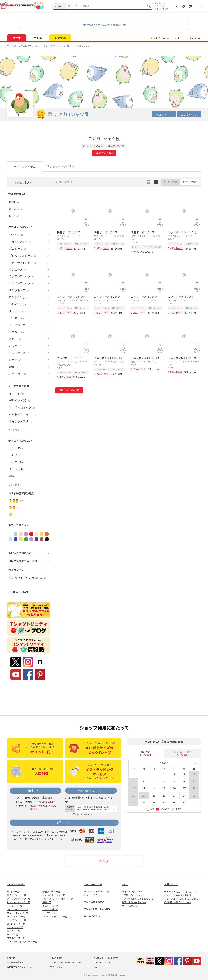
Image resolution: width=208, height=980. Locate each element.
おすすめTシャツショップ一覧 (58, 899)
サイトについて (130, 906)
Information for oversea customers (104, 25)
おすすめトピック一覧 (54, 895)
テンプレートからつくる (97, 891)
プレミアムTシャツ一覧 (19, 899)
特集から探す (21, 592)
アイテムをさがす (16, 884)
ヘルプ (178, 38)
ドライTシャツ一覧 (17, 895)
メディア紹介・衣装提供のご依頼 (181, 899)
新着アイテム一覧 (51, 891)
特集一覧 (47, 902)
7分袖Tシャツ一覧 (16, 924)
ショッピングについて (133, 891)
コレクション (189, 115)
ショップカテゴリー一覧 (55, 916)
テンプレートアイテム (61, 166)
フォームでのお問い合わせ (178, 895)
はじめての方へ (92, 916)
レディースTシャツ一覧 (19, 902)
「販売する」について (133, 895)
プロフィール (164, 115)
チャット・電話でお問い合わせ (180, 891)
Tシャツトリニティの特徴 (97, 909)
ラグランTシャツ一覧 (18, 909)
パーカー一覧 (14, 931)
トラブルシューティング (134, 902)
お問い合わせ (194, 38)
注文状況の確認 (162, 9)
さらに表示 (14, 430)
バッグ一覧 (13, 934)
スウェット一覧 (15, 927)
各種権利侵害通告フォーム (178, 902)
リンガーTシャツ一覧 (18, 913)
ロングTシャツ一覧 (17, 920)
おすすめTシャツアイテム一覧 (22, 942)
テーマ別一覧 (49, 913)
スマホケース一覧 (16, 938)
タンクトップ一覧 (16, 916)
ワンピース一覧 (15, 906)
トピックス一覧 (50, 906)
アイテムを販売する (94, 902)
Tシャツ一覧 (13, 891)
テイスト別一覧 (50, 909)
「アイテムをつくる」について (137, 899)
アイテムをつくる (93, 884)
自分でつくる (91, 895)
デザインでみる (190, 182)
